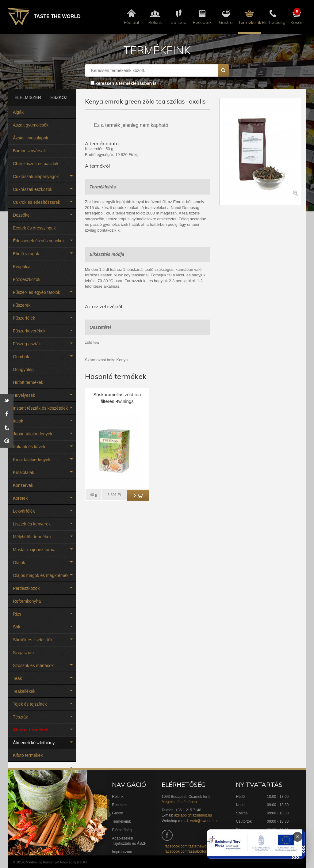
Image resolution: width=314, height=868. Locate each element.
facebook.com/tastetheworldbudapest (195, 846)
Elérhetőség (122, 830)
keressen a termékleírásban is (126, 83)
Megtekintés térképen (179, 802)
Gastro (117, 813)
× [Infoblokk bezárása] (297, 837)
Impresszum (122, 852)
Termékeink (121, 821)
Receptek (120, 805)
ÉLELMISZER (26, 97)
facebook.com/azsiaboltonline (189, 851)
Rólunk (118, 797)
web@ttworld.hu (203, 821)
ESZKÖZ (59, 97)
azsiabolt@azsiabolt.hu (193, 815)
